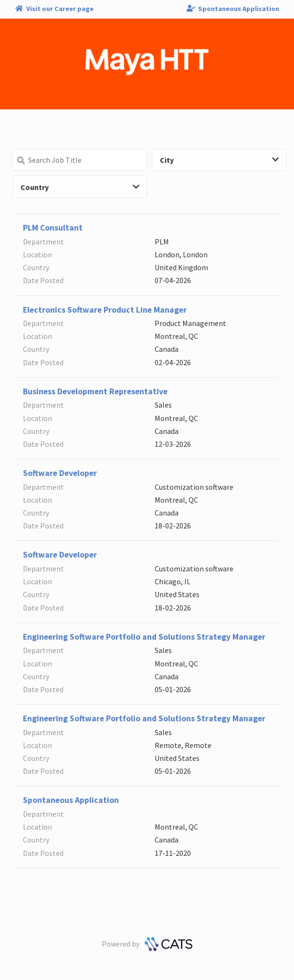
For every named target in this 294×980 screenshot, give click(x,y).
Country (80, 187)
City (219, 160)
